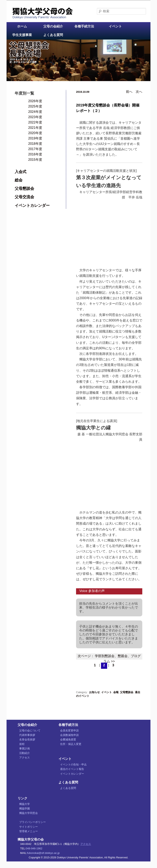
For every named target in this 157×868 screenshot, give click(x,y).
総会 (19, 180)
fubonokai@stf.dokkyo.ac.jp (43, 853)
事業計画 (25, 749)
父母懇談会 (127, 692)
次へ (139, 92)
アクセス (25, 758)
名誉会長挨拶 (27, 740)
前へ (129, 92)
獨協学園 (25, 809)
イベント (115, 26)
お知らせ (94, 692)
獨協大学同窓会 (29, 813)
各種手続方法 (84, 26)
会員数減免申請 (69, 735)
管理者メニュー (29, 831)
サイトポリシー (29, 827)
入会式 (21, 172)
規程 (22, 744)
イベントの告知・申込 (73, 764)
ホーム (22, 26)
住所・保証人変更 (71, 744)
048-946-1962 (34, 848)
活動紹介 (25, 753)
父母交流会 (24, 197)
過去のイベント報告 (72, 769)
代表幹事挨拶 (27, 735)
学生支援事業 (22, 35)
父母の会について (30, 731)
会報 (116, 692)
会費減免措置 (68, 740)
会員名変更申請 (69, 731)
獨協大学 (25, 804)
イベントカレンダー (32, 205)
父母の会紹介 (53, 26)
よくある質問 (53, 35)
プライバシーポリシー (33, 822)
